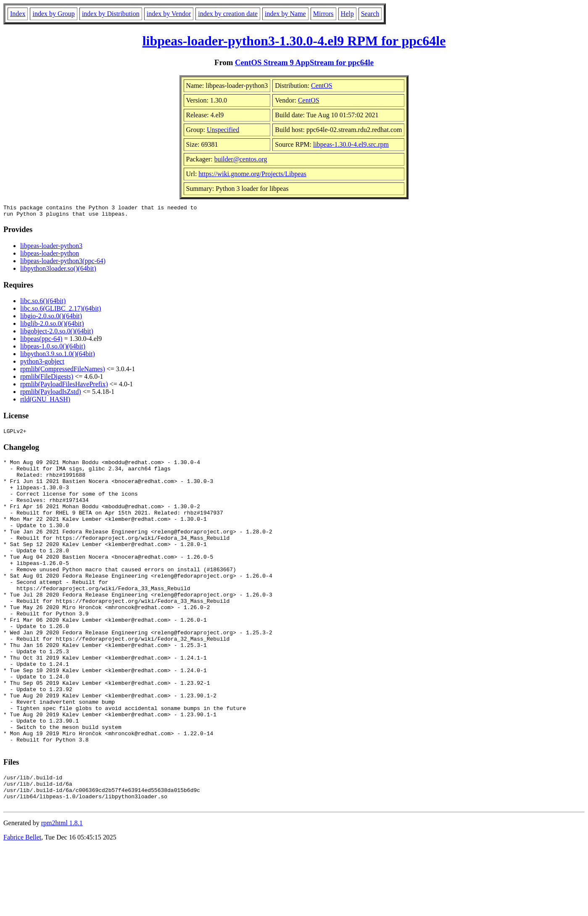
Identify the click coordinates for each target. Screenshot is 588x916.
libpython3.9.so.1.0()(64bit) (58, 356)
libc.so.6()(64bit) (43, 303)
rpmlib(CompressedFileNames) (63, 371)
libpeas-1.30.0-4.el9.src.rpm (351, 144)
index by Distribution (111, 14)
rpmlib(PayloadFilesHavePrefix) (64, 387)
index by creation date (228, 14)
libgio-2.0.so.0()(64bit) (51, 318)
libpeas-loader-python (50, 256)
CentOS (322, 86)
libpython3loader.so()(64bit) (58, 271)
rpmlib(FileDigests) (47, 379)
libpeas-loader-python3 (51, 248)
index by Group (53, 14)
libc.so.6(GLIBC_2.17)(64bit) (61, 311)
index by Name (285, 14)
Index (18, 14)
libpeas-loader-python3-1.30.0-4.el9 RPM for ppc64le (294, 41)
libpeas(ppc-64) (41, 341)
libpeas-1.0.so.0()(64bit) (53, 349)
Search (370, 14)
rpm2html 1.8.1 (62, 891)
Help (347, 14)
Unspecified (223, 130)
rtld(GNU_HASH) (45, 402)
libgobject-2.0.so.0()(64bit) (57, 334)
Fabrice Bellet (22, 905)
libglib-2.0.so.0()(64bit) (52, 326)
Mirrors (323, 14)
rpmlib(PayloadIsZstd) (51, 394)
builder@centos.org (241, 159)
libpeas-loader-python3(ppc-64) (63, 263)
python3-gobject (42, 364)
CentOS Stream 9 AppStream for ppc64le (304, 62)
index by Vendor (169, 14)
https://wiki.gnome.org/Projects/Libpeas (252, 174)
